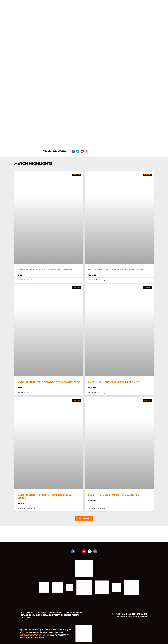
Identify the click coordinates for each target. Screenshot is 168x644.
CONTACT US (25, 618)
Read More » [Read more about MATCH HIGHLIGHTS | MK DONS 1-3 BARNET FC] (93, 501)
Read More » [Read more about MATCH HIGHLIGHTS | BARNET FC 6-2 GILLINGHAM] (22, 275)
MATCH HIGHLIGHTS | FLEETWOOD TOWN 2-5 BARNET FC (49, 382)
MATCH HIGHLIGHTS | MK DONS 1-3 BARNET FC (114, 495)
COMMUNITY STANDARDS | (31, 615)
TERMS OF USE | (41, 612)
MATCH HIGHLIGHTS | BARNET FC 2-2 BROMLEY (114, 382)
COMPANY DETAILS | (56, 612)
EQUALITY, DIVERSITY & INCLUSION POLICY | (61, 615)
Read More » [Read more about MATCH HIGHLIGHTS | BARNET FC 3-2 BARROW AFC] (93, 275)
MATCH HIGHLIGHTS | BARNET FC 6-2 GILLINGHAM (45, 269)
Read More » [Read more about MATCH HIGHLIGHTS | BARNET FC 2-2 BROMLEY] (93, 388)
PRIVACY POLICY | (27, 612)
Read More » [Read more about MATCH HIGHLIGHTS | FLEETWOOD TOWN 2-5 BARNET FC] (22, 388)
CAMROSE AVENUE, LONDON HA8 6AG (132, 616)
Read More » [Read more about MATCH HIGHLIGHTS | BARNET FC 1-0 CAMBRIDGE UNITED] (22, 504)
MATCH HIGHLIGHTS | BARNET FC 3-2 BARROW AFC (116, 269)
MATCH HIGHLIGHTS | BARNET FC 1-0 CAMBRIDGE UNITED (45, 496)
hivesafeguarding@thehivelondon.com (34, 635)
